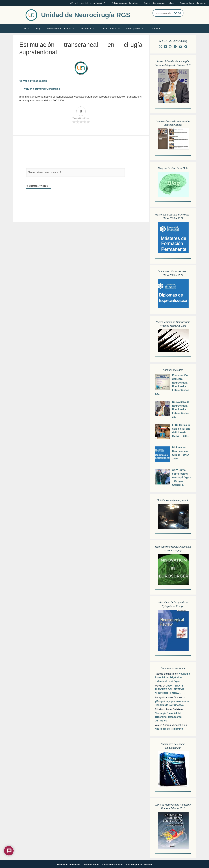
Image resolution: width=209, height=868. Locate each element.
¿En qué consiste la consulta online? (88, 3)
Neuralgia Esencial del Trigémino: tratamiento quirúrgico (172, 677)
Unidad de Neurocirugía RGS (86, 15)
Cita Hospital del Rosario (139, 865)
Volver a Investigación (33, 81)
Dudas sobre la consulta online (159, 3)
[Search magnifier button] (180, 13)
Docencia (89, 29)
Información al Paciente (62, 29)
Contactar (155, 29)
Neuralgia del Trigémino (169, 729)
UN (28, 29)
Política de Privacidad (69, 865)
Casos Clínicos (112, 29)
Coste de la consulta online (193, 3)
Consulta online (91, 865)
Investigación (137, 29)
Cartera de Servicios (112, 865)
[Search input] (164, 13)
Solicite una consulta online (125, 3)
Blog (38, 29)
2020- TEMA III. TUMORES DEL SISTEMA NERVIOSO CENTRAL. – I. (170, 689)
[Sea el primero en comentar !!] (75, 173)
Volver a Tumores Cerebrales (42, 89)
